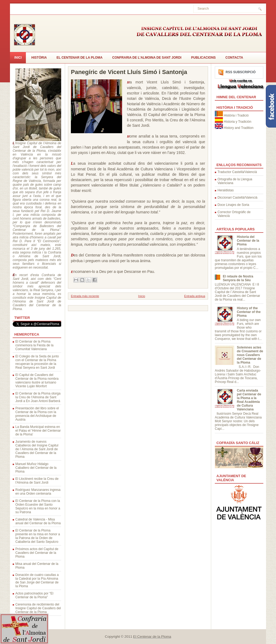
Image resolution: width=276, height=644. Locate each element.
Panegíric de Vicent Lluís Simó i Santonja (129, 72)
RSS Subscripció (241, 72)
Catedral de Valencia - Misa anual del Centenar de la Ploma (38, 521)
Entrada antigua (195, 296)
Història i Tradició (236, 115)
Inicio (142, 296)
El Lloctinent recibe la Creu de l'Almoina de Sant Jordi (37, 481)
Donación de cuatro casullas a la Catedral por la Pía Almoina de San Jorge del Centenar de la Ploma (37, 580)
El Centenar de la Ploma (80, 58)
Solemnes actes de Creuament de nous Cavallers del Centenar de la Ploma (250, 355)
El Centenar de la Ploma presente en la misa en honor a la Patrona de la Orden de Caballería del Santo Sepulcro (38, 536)
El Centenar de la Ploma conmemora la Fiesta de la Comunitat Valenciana (34, 345)
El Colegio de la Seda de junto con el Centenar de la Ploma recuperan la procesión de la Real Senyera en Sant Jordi (37, 362)
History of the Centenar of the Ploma (249, 312)
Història (39, 58)
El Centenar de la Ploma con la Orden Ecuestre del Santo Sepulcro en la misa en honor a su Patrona (38, 506)
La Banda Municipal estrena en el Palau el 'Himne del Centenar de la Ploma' (38, 431)
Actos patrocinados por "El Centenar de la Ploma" (34, 595)
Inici (18, 58)
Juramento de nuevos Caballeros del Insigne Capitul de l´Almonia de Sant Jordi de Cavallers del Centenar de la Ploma (37, 449)
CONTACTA (234, 58)
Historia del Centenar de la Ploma (248, 241)
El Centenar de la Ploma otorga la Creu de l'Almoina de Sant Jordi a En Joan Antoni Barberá (38, 397)
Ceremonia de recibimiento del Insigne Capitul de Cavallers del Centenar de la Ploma (38, 608)
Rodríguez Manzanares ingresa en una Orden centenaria (38, 492)
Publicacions (203, 58)
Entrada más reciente (85, 296)
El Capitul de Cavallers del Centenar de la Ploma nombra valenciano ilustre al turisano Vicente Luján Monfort (37, 381)
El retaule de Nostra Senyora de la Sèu (238, 278)
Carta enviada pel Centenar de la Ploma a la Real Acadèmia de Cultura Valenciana (249, 400)
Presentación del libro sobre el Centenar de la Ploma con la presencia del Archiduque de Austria (37, 414)
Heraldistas (226, 190)
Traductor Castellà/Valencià (237, 172)
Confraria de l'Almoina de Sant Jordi (147, 58)
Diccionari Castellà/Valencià (237, 198)
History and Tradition (239, 128)
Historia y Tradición (237, 122)
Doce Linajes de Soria (233, 205)
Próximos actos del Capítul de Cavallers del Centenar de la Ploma (37, 553)
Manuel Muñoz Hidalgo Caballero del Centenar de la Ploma (36, 468)
